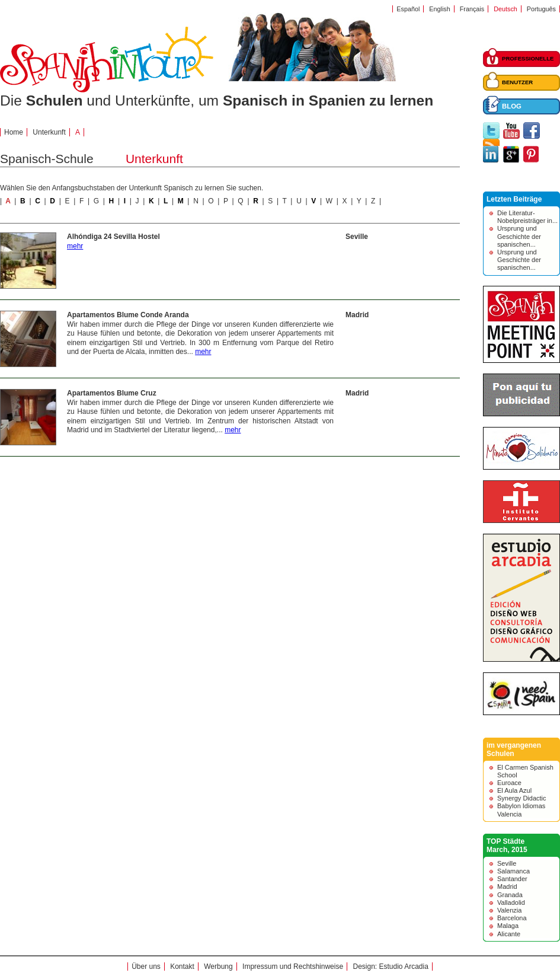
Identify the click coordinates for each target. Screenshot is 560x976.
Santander (512, 879)
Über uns (146, 967)
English (439, 9)
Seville (357, 237)
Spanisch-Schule (47, 159)
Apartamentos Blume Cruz (112, 393)
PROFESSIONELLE (528, 58)
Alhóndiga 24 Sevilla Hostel (113, 237)
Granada (510, 895)
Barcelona (512, 918)
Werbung (218, 967)
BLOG (512, 106)
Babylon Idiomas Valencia (521, 810)
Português (541, 9)
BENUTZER (517, 82)
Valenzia (509, 910)
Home (14, 132)
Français (472, 9)
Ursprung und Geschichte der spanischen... (519, 236)
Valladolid (511, 902)
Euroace (509, 783)
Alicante (509, 934)
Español (408, 9)
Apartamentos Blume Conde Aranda (128, 315)
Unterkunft (49, 132)
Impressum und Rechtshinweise (293, 967)
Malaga (508, 926)
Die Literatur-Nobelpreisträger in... (527, 217)
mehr (75, 246)
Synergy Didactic (522, 798)
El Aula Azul (514, 790)
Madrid (357, 315)
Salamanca (513, 871)
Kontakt (182, 967)
